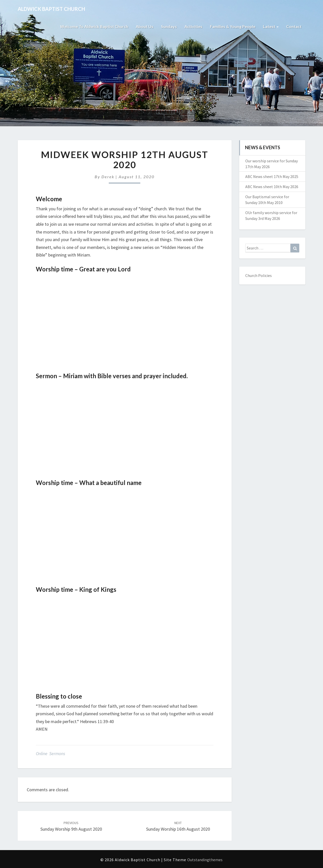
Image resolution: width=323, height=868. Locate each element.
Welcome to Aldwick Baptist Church (94, 26)
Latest (271, 26)
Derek (108, 177)
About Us (145, 26)
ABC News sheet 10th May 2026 (272, 187)
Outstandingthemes (205, 860)
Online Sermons (50, 754)
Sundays (169, 26)
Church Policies (259, 275)
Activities (193, 26)
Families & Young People (233, 26)
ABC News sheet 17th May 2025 (272, 176)
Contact (294, 26)
